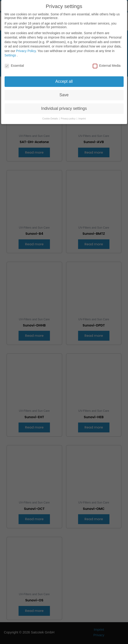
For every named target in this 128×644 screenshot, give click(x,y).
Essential (14, 63)
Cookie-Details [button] (50, 116)
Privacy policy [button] (69, 116)
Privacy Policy (26, 48)
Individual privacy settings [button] (64, 106)
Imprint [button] (82, 116)
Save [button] (64, 92)
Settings (10, 53)
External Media (107, 63)
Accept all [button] (64, 79)
